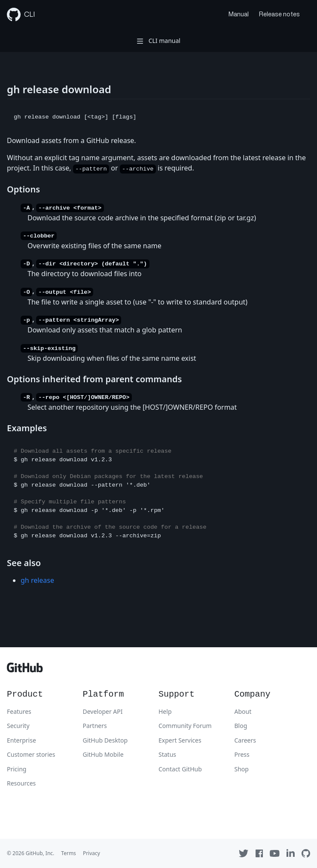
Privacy (91, 853)
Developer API (103, 711)
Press (242, 754)
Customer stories (31, 754)
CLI (21, 15)
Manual (239, 14)
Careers (245, 740)
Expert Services (180, 740)
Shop (242, 769)
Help (165, 711)
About (243, 711)
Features (19, 711)
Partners (95, 726)
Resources (21, 783)
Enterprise (21, 740)
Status (167, 754)
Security (18, 726)
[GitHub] (25, 670)
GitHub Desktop (105, 740)
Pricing (17, 769)
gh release (37, 580)
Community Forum (185, 726)
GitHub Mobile (103, 754)
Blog (241, 726)
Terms (69, 853)
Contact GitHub (180, 769)
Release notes (279, 14)
